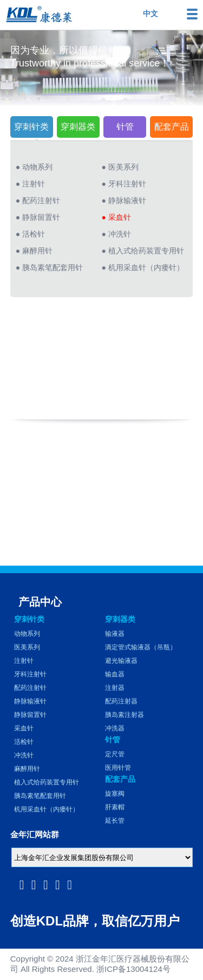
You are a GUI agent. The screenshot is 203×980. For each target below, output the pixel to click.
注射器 (115, 688)
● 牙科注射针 (124, 184)
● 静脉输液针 (124, 200)
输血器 (115, 674)
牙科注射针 (30, 674)
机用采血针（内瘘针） (47, 809)
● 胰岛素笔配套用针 (49, 267)
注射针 (24, 661)
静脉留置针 (30, 715)
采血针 (24, 728)
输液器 (115, 634)
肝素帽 (115, 807)
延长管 (115, 821)
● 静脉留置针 (38, 217)
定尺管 (115, 754)
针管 (125, 127)
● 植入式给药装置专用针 (143, 251)
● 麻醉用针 (34, 251)
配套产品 (172, 127)
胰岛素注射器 (125, 715)
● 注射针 (30, 184)
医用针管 (118, 768)
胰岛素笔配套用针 (40, 796)
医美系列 (27, 647)
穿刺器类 (78, 127)
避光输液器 (121, 661)
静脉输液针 (30, 701)
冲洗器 (115, 728)
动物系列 (27, 634)
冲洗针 (24, 755)
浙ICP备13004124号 (133, 969)
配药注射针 (30, 688)
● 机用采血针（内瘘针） (143, 267)
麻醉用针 (27, 769)
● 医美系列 (120, 167)
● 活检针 (30, 234)
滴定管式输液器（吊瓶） (141, 647)
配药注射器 (121, 701)
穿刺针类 (31, 127)
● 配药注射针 (38, 200)
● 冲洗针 (116, 234)
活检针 (24, 742)
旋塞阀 (115, 794)
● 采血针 (116, 217)
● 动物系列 (34, 167)
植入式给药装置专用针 (47, 782)
